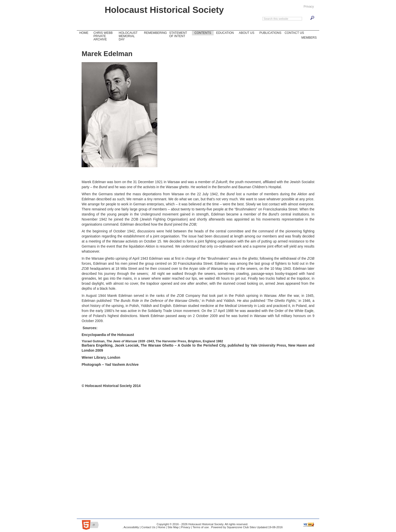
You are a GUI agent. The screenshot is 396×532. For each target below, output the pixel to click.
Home (83, 33)
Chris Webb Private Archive (103, 36)
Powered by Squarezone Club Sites (233, 527)
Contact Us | (149, 527)
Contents (203, 33)
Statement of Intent (178, 34)
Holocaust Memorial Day (127, 36)
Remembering (155, 33)
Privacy (309, 7)
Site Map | (173, 527)
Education (225, 33)
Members (309, 37)
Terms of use (200, 527)
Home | (162, 527)
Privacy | (186, 527)
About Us (245, 33)
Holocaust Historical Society (164, 10)
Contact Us (293, 33)
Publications (270, 33)
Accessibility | (132, 527)
